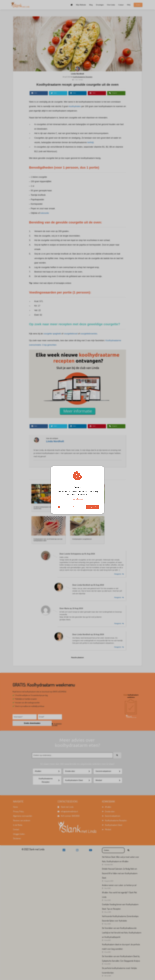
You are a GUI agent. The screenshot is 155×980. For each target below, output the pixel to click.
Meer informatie (77, 499)
